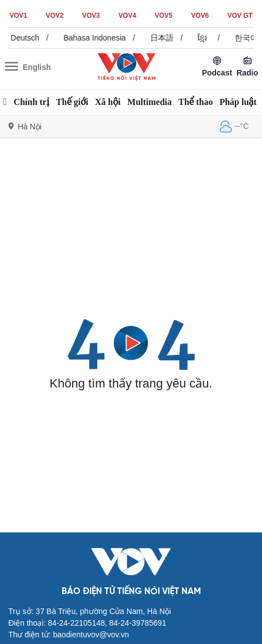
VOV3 (91, 16)
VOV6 (200, 16)
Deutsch (28, 38)
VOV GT (240, 16)
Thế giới (72, 102)
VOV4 (127, 16)
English (37, 67)
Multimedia (149, 102)
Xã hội (108, 102)
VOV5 (164, 16)
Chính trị (32, 102)
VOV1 (18, 16)
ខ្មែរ (206, 38)
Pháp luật (238, 102)
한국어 (249, 38)
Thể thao (195, 102)
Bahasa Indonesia (98, 38)
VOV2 (54, 16)
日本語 (165, 38)
